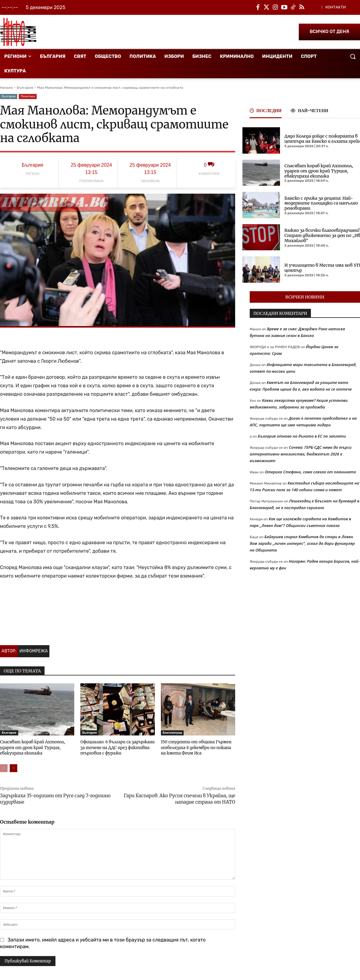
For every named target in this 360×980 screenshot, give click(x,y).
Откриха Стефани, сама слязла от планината (310, 472)
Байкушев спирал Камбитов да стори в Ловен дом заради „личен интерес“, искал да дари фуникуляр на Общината (302, 543)
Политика (28, 97)
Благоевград (172, 733)
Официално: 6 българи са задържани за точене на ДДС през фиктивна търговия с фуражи (117, 747)
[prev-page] (4, 768)
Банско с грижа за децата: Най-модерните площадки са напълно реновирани (321, 203)
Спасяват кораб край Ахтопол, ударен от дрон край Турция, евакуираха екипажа (32, 747)
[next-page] (13, 768)
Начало (6, 88)
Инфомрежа (34, 651)
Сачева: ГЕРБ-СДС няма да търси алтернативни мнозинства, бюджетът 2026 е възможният (301, 454)
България (25, 88)
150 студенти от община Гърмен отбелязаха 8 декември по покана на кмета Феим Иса (195, 747)
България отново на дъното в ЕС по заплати (302, 436)
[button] (353, 56)
